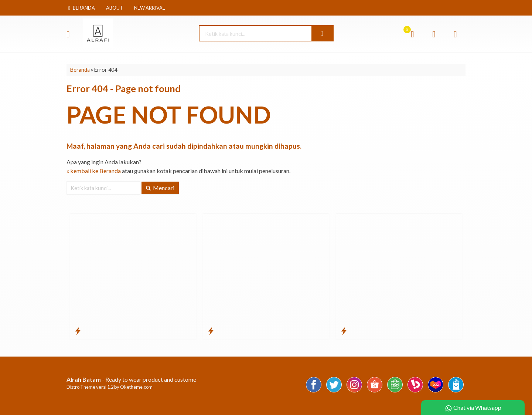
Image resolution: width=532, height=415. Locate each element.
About (115, 8)
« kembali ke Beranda (94, 171)
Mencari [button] (160, 188)
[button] (322, 33)
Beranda (82, 8)
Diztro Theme (81, 387)
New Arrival (149, 8)
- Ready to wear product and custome (131, 379)
